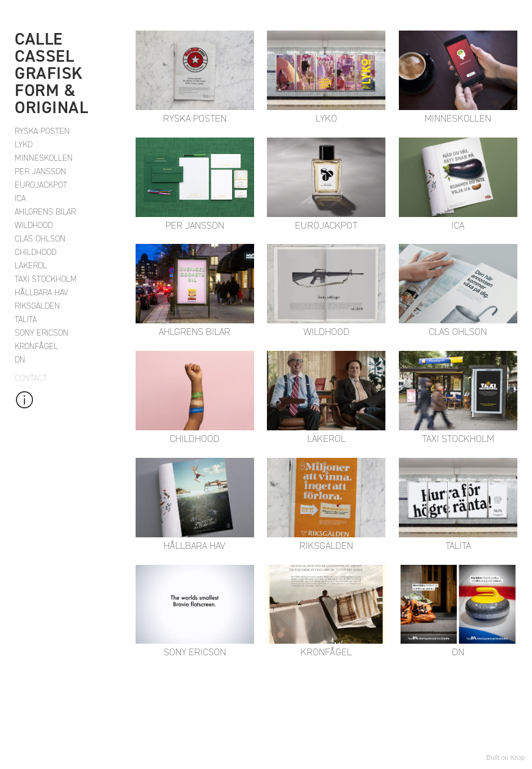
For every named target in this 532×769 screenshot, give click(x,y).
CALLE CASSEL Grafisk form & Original (51, 73)
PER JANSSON (40, 171)
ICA (20, 198)
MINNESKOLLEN (44, 158)
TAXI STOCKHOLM (46, 279)
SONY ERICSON (42, 333)
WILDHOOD (34, 225)
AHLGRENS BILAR (45, 212)
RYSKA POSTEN (42, 131)
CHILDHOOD (35, 252)
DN (20, 360)
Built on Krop (505, 757)
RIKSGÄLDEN (37, 306)
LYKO (24, 145)
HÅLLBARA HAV (42, 293)
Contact (31, 378)
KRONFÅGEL (36, 346)
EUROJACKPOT (41, 185)
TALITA (26, 319)
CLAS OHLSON (40, 239)
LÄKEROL (31, 266)
